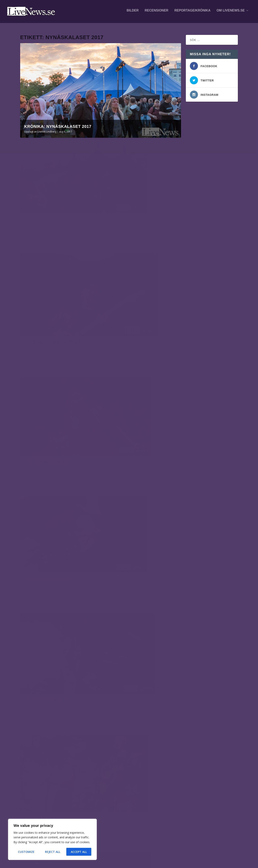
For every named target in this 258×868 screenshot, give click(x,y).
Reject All (53, 852)
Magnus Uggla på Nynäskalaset (55, 563)
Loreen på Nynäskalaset (48, 471)
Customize (26, 852)
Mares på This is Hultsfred (55, 799)
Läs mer (32, 220)
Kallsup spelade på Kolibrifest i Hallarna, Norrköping (58, 757)
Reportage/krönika (192, 13)
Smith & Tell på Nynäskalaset (136, 387)
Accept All (79, 852)
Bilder (133, 13)
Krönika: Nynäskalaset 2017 (58, 125)
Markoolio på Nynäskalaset (52, 655)
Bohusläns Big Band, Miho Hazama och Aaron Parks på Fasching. (51, 779)
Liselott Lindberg (47, 130)
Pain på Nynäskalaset (45, 378)
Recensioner (157, 13)
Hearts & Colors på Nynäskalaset (141, 480)
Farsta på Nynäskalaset (131, 295)
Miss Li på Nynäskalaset (48, 286)
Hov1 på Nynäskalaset (129, 664)
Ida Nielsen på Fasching (60, 814)
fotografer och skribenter (189, 760)
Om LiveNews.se (231, 13)
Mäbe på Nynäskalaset (129, 572)
